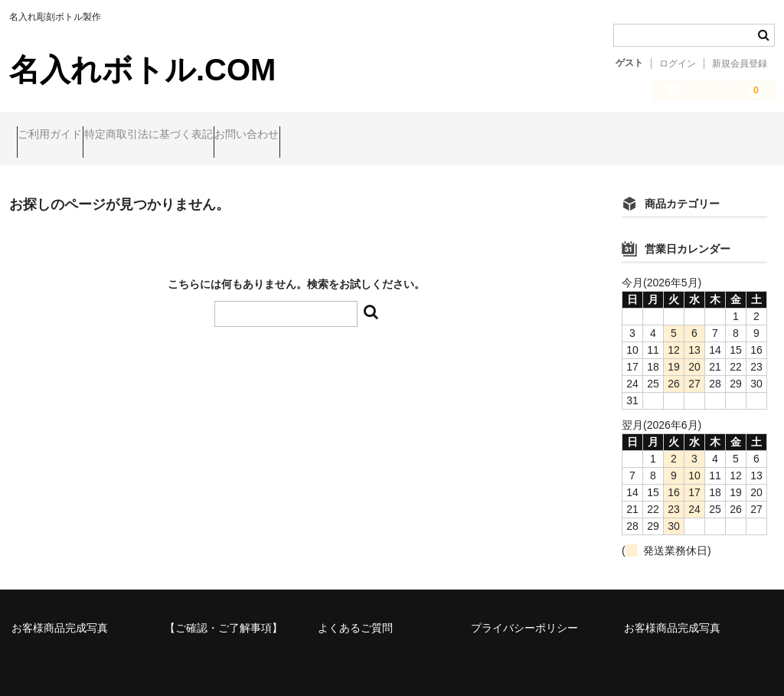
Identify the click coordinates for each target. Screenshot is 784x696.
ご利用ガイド (57, 136)
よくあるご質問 (355, 615)
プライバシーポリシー (524, 615)
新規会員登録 (740, 64)
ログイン (678, 64)
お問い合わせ (313, 136)
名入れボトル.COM (142, 70)
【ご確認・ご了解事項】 (224, 615)
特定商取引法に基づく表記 (185, 136)
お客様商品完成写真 (60, 615)
